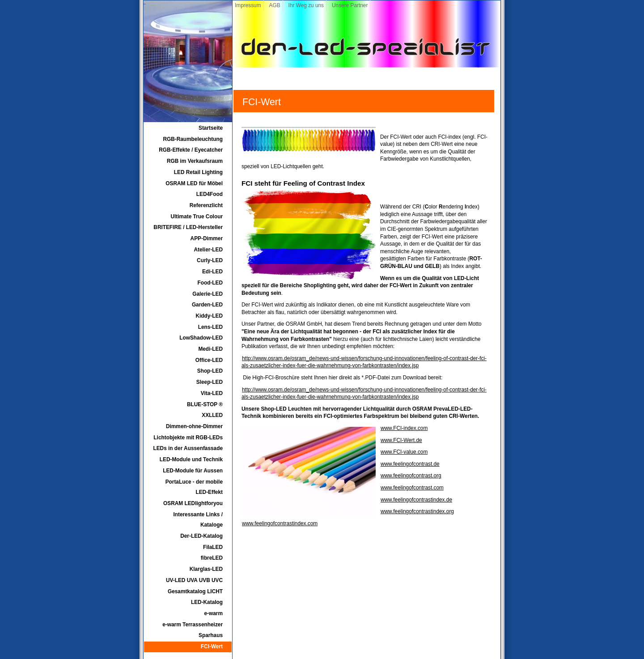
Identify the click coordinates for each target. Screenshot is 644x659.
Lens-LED (210, 327)
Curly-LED (210, 260)
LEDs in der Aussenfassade (188, 448)
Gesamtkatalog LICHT (195, 591)
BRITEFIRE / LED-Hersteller (188, 227)
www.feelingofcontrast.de (410, 464)
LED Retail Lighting (198, 172)
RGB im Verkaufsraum (195, 161)
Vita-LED (212, 393)
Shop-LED (210, 371)
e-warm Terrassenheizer (193, 625)
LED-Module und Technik (191, 459)
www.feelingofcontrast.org (411, 476)
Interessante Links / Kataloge (198, 520)
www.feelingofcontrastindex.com (280, 523)
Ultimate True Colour (197, 217)
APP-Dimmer (207, 238)
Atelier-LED (209, 250)
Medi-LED (210, 349)
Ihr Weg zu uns (306, 5)
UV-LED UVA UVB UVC (194, 580)
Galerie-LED (208, 294)
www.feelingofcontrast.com (412, 488)
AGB (275, 5)
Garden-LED (207, 305)
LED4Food (210, 194)
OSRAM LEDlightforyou (193, 503)
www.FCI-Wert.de (401, 440)
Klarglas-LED (206, 569)
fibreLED (212, 558)
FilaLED (213, 547)
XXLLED (212, 415)
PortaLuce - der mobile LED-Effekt (194, 487)
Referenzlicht (206, 205)
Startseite (211, 128)
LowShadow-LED (201, 338)
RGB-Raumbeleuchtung (193, 139)
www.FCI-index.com (404, 428)
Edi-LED (212, 272)
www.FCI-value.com (404, 452)
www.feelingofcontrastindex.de (416, 500)
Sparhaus (211, 635)
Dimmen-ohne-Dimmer (194, 426)
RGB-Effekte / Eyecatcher (191, 150)
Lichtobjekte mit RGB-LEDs (188, 438)
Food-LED (210, 283)
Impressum (248, 5)
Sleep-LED (210, 382)
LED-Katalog (207, 602)
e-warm (214, 613)
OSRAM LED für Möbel (194, 183)
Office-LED (209, 360)
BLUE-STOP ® (205, 404)
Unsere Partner (350, 5)
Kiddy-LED (209, 316)
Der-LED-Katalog (201, 536)
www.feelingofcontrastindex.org (417, 511)
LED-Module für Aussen (193, 471)
